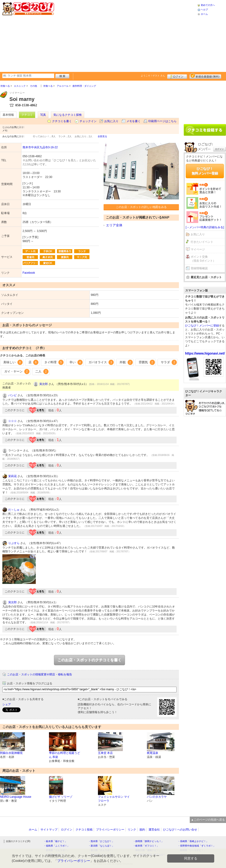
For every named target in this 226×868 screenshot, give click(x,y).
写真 (43, 115)
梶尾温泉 (153, 753)
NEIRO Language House (16, 797)
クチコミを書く (62, 121)
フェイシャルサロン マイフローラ (114, 799)
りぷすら (14, 543)
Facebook (29, 273)
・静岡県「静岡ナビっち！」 (148, 841)
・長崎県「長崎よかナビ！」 (193, 841)
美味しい (13, 362)
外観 (126, 362)
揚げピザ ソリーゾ (61, 797)
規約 (142, 830)
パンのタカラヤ (157, 797)
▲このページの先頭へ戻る (208, 820)
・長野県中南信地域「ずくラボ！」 (197, 846)
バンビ (12, 395)
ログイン (177, 76)
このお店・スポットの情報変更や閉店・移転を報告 (40, 674)
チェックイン (88, 121)
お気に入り (111, 121)
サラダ (169, 362)
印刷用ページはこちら (162, 121)
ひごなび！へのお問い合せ (180, 830)
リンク (132, 830)
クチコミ (27, 115)
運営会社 (154, 830)
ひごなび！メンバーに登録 (202, 326)
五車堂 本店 (105, 753)
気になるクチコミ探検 (68, 115)
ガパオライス (101, 362)
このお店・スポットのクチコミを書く (89, 660)
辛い (76, 362)
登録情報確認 (199, 268)
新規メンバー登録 (205, 76)
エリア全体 (114, 225)
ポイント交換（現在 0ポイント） (203, 259)
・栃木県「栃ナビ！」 (55, 841)
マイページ (198, 249)
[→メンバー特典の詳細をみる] (205, 227)
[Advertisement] (115, 35)
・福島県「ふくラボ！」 (56, 846)
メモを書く (133, 121)
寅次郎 (44, 384)
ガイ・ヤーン (17, 372)
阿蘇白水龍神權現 (11, 753)
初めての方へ (208, 5)
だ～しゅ (14, 510)
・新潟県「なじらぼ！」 (101, 846)
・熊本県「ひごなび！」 (101, 841)
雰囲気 (147, 362)
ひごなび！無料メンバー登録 (205, 171)
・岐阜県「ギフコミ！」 (146, 846)
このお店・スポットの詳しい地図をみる (141, 207)
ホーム (204, 14)
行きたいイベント (202, 242)
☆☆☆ (12, 421)
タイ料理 (54, 362)
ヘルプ (204, 10)
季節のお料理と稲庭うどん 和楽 (65, 755)
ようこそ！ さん (153, 76)
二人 (42, 372)
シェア (7, 704)
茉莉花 (12, 476)
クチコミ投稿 (84, 830)
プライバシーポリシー (110, 830)
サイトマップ (49, 830)
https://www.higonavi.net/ (205, 353)
